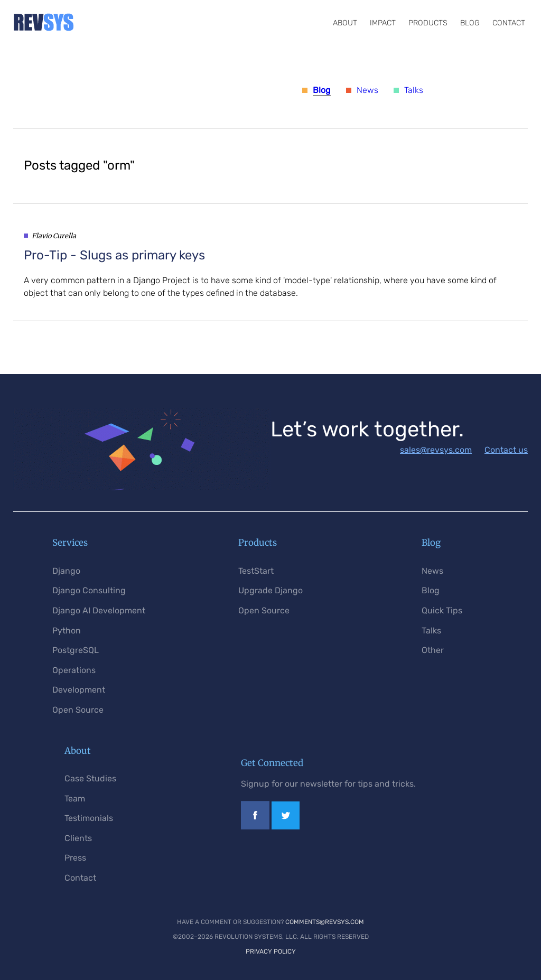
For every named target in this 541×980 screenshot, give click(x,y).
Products (428, 23)
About (345, 23)
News (367, 90)
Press (75, 858)
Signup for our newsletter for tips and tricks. (328, 784)
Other (433, 650)
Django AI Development (99, 610)
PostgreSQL (76, 650)
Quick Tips (442, 610)
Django (66, 571)
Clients (78, 838)
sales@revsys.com (436, 450)
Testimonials (89, 818)
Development (79, 690)
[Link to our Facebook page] (255, 827)
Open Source (78, 710)
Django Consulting (89, 590)
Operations (74, 670)
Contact (509, 23)
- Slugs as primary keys (114, 255)
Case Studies (90, 778)
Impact (383, 23)
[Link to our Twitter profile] (286, 827)
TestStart (256, 571)
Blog (470, 23)
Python (67, 631)
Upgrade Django (270, 590)
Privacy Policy (271, 951)
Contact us (506, 450)
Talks (414, 90)
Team (75, 799)
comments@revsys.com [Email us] (325, 922)
